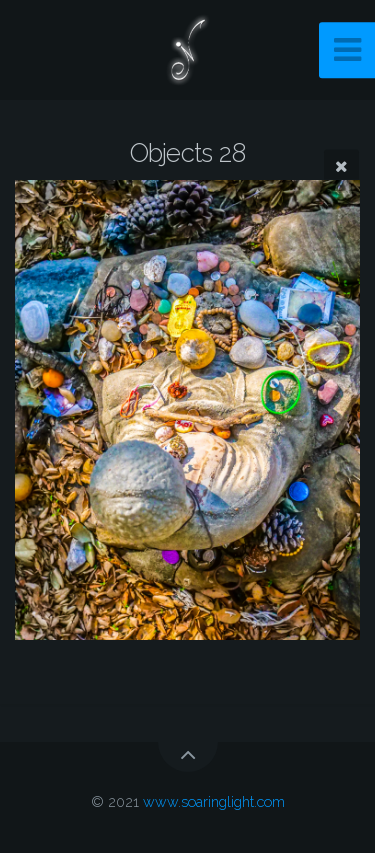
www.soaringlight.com (214, 801)
